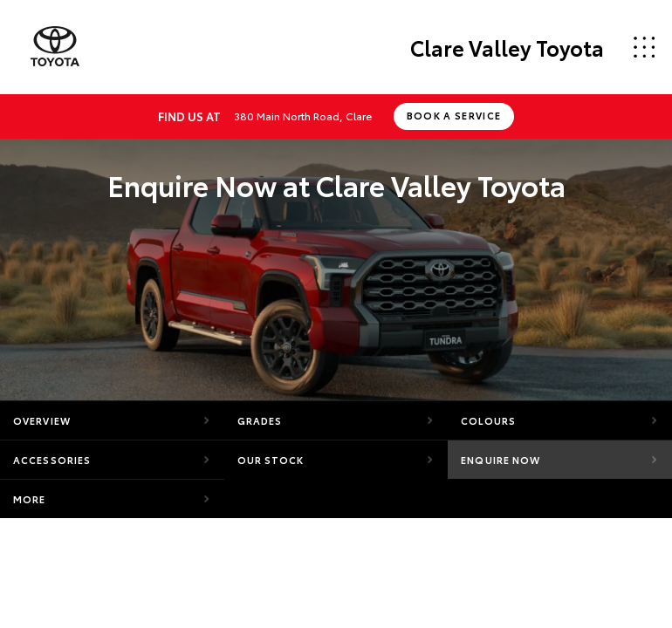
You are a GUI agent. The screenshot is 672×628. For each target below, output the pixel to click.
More (29, 499)
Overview (42, 420)
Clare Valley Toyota (507, 47)
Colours (488, 420)
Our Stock (271, 460)
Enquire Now (501, 460)
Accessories (52, 460)
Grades (260, 420)
